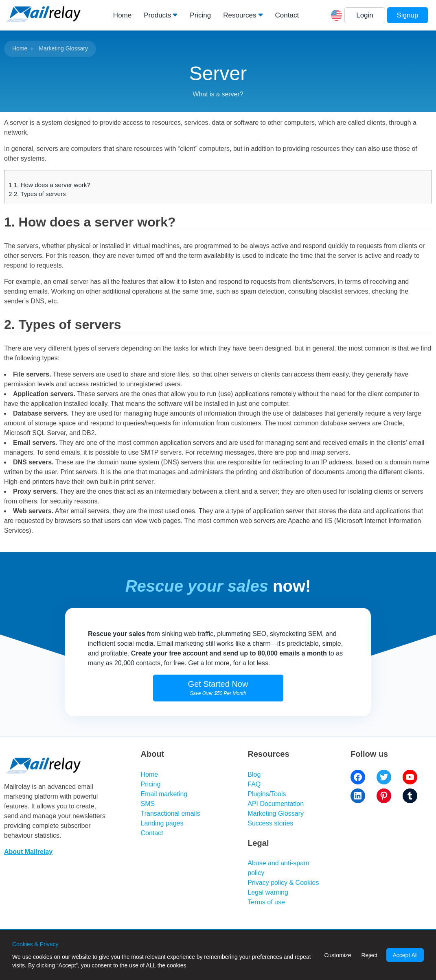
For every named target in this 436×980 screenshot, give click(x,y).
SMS (148, 804)
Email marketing (164, 794)
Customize (337, 955)
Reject (369, 955)
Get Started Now (218, 688)
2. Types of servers (37, 194)
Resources (240, 15)
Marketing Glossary (63, 48)
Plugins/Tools (267, 794)
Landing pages (162, 823)
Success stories (270, 823)
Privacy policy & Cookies (283, 883)
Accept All (405, 955)
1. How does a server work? (49, 185)
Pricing (200, 15)
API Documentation (276, 804)
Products (157, 15)
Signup (408, 15)
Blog (254, 774)
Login (365, 15)
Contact (287, 15)
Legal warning (268, 892)
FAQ (254, 784)
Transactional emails (171, 813)
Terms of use (266, 902)
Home (122, 15)
